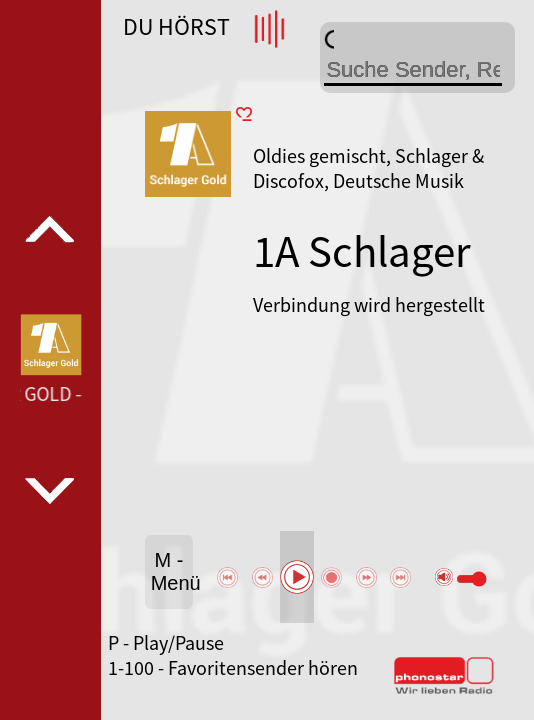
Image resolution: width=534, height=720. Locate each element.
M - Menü (172, 571)
